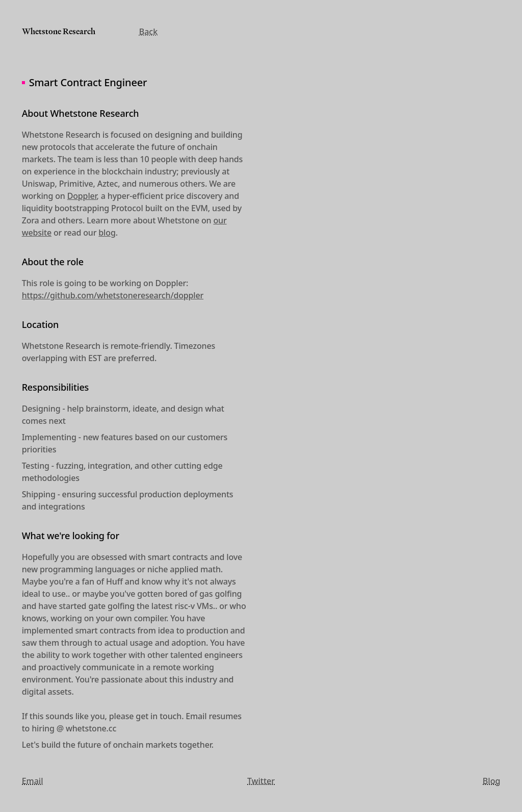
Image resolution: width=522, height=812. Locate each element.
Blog (491, 781)
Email (33, 781)
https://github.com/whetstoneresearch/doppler (113, 295)
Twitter (261, 781)
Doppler (82, 196)
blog (107, 233)
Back (148, 32)
